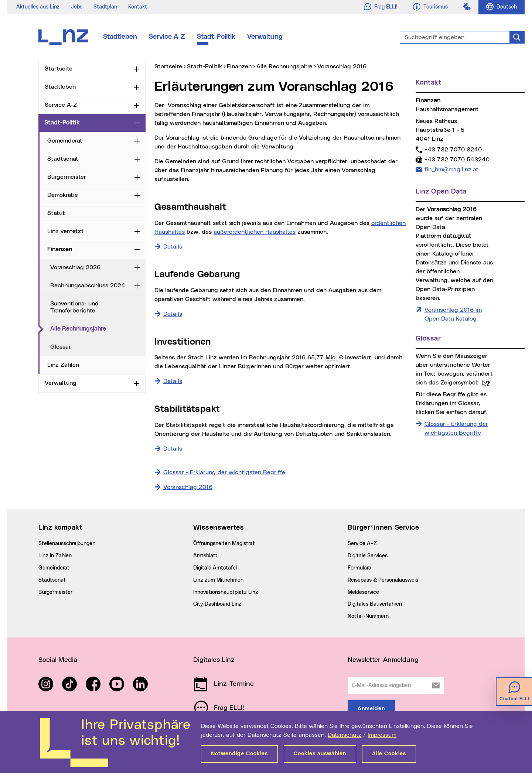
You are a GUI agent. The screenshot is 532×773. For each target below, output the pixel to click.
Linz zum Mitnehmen (218, 580)
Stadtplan (105, 7)
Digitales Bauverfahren (375, 604)
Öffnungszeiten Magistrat (224, 544)
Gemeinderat (65, 141)
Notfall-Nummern (368, 616)
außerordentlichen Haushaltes (255, 232)
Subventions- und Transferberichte (74, 307)
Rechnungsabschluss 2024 (88, 285)
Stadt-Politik (216, 37)
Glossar (61, 347)
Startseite (59, 69)
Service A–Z (362, 544)
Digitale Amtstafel (215, 568)
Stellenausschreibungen (67, 544)
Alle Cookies (389, 754)
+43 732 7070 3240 (453, 149)
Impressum (382, 735)
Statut (56, 213)
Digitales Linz (214, 660)
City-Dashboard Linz (217, 604)
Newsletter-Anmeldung (383, 660)
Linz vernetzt (66, 231)
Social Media (58, 660)
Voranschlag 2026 (75, 267)
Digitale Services (368, 556)
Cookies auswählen (320, 754)
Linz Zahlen (63, 365)
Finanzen (60, 249)
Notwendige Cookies (239, 754)
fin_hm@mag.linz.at (451, 169)
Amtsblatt (205, 556)
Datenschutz (345, 735)
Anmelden (371, 709)
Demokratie (63, 195)
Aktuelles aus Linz (38, 7)
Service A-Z (167, 37)
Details (173, 246)
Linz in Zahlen (55, 556)
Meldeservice (363, 592)
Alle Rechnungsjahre (98, 328)
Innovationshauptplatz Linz (226, 592)
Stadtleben (120, 37)
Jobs (77, 7)
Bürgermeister (67, 177)
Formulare (359, 568)
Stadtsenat (63, 159)
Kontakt (138, 7)
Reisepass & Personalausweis (383, 580)
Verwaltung (265, 37)
